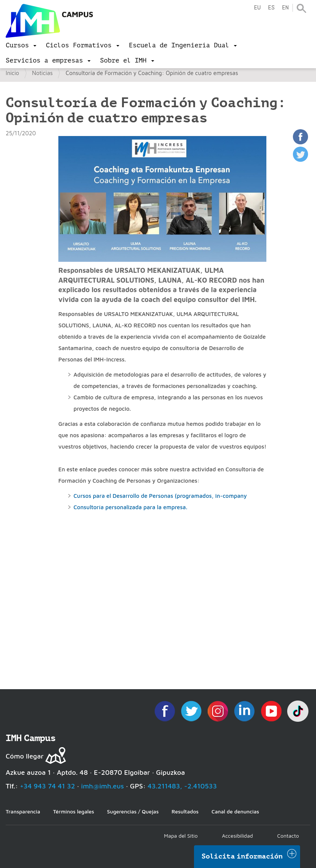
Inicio (12, 73)
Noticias (43, 73)
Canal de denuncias (235, 811)
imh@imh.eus (102, 786)
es (271, 8)
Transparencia (23, 811)
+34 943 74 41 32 (47, 786)
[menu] (21, 45)
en (285, 8)
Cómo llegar (25, 756)
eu (257, 8)
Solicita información (242, 856)
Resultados (185, 811)
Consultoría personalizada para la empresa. (130, 507)
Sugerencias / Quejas (133, 811)
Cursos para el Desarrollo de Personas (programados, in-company (160, 496)
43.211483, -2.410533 (182, 786)
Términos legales (74, 811)
